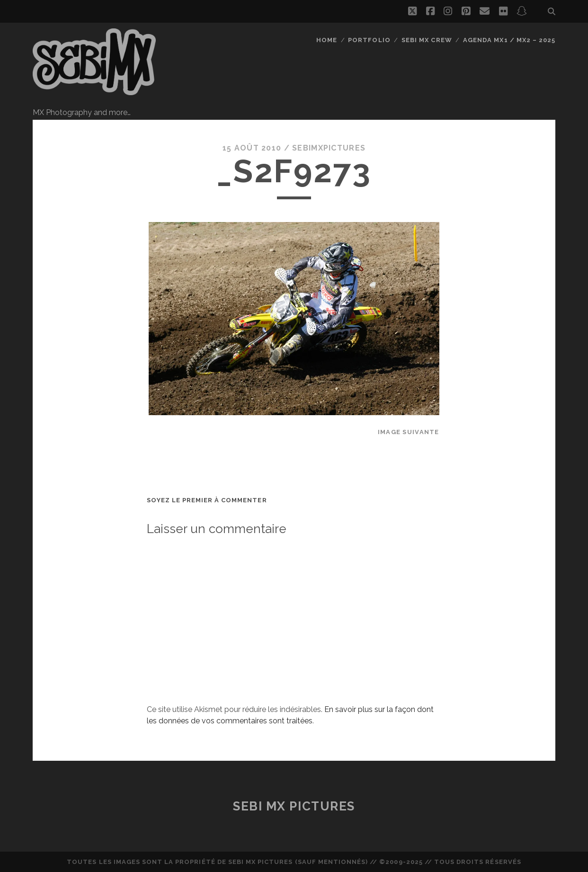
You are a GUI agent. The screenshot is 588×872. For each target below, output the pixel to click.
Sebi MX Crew (427, 40)
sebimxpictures (329, 148)
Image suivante (409, 432)
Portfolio (369, 40)
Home (327, 40)
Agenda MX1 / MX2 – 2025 (509, 40)
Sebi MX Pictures (294, 806)
